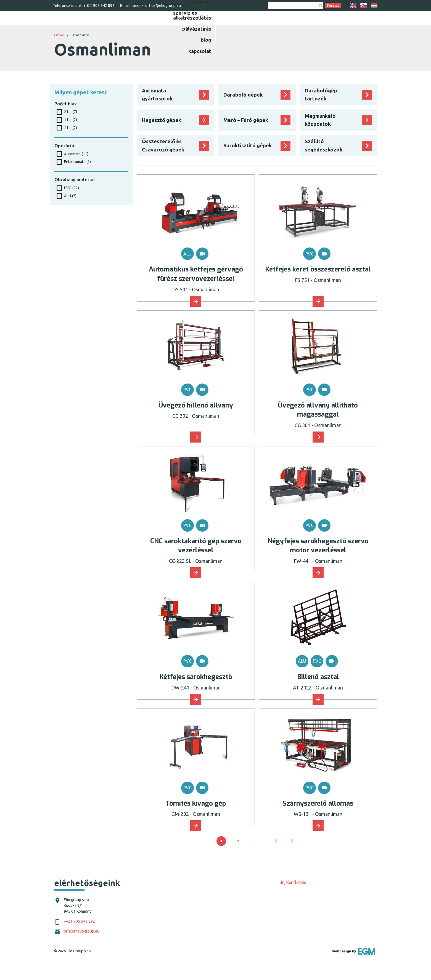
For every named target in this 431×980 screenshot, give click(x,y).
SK (364, 6)
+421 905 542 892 (99, 6)
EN (353, 6)
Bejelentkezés (293, 896)
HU (374, 6)
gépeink (206, 26)
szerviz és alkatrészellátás (256, 26)
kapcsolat (365, 26)
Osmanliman (80, 49)
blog (340, 26)
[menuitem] (206, 26)
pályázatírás (311, 26)
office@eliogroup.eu (163, 6)
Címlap (59, 49)
